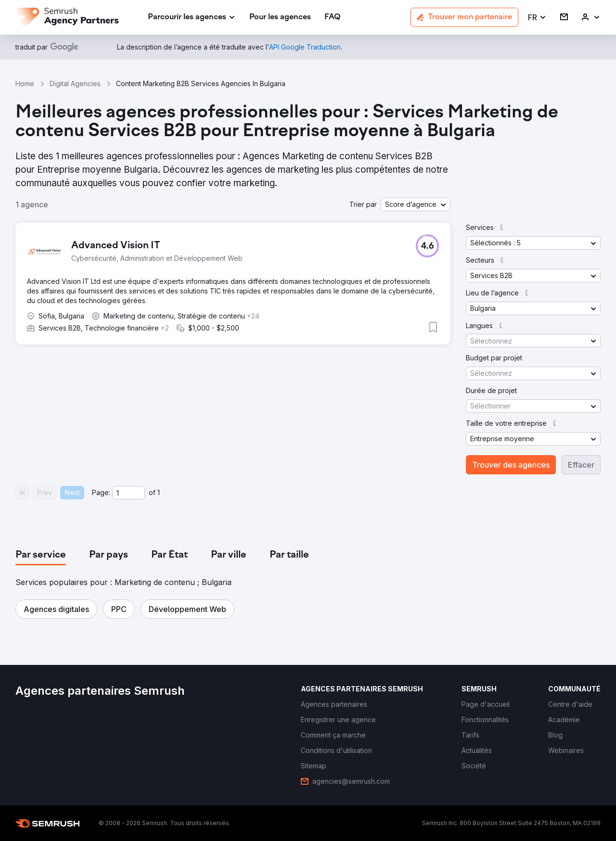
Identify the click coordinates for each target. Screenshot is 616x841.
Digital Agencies (75, 83)
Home (25, 83)
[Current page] (128, 493)
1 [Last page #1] (159, 492)
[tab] (41, 555)
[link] (280, 18)
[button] (537, 18)
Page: (101, 492)
